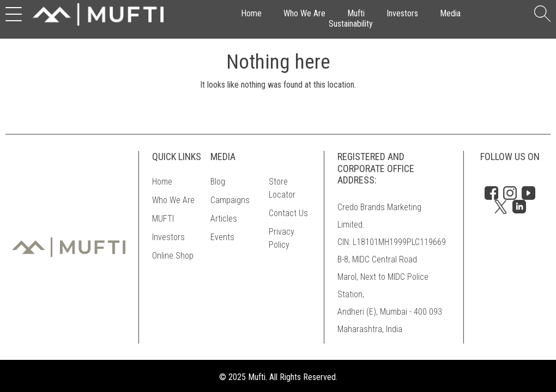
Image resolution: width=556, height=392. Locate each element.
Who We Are (304, 13)
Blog (218, 182)
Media (450, 13)
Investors (402, 13)
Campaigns (230, 200)
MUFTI (163, 219)
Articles (224, 219)
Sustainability (351, 24)
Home (251, 13)
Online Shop (173, 256)
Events (222, 237)
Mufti (356, 13)
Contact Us (288, 213)
